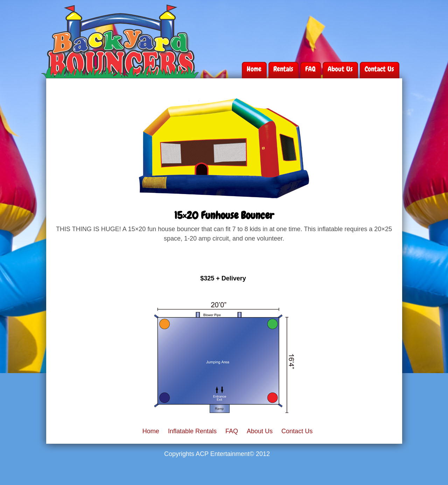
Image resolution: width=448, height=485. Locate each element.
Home (254, 69)
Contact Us (379, 69)
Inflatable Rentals (192, 431)
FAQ (310, 69)
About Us (340, 69)
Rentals (283, 69)
